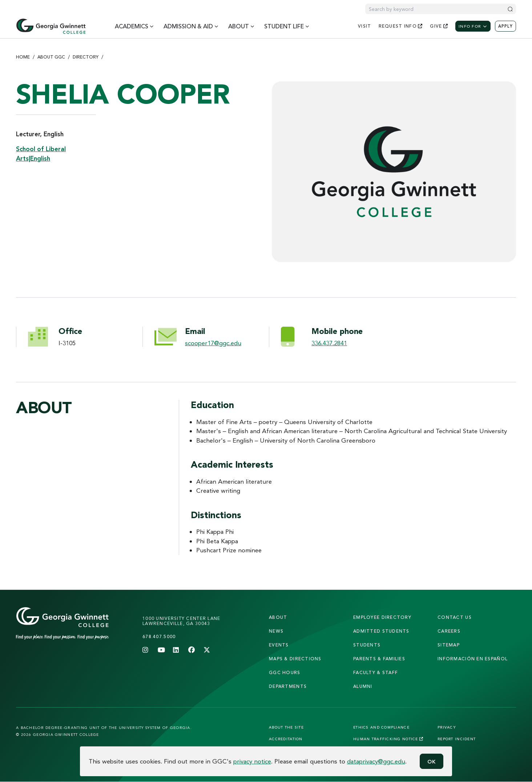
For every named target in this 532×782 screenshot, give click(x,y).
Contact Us (455, 617)
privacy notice (252, 761)
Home (23, 57)
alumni (363, 686)
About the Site (286, 727)
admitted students (381, 631)
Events (279, 645)
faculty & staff (376, 672)
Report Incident (457, 739)
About (278, 617)
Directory (86, 57)
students (367, 645)
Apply (505, 26)
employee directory (382, 617)
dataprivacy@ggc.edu (376, 761)
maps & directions (295, 659)
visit (364, 26)
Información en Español (473, 659)
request (401, 26)
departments (288, 686)
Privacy (447, 727)
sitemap (449, 645)
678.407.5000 (159, 636)
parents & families (379, 659)
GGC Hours (285, 672)
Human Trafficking (388, 739)
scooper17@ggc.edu (213, 343)
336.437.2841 (329, 343)
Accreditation (286, 739)
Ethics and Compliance (381, 727)
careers (449, 631)
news (276, 631)
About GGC (51, 57)
